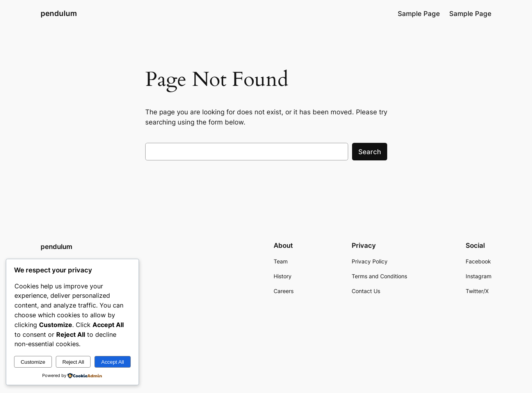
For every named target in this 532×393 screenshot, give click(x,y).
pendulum (59, 13)
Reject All (73, 362)
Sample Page (419, 14)
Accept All (113, 362)
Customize (33, 362)
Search (370, 152)
